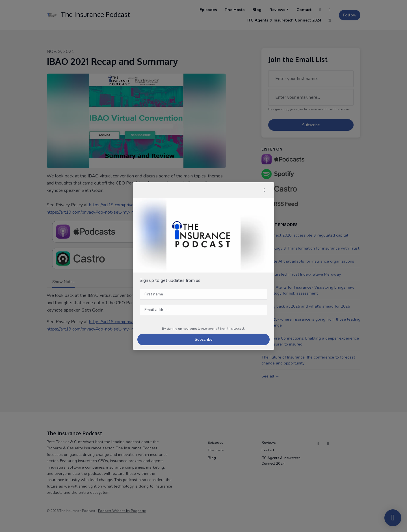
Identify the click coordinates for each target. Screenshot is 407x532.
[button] (265, 190)
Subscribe (204, 339)
